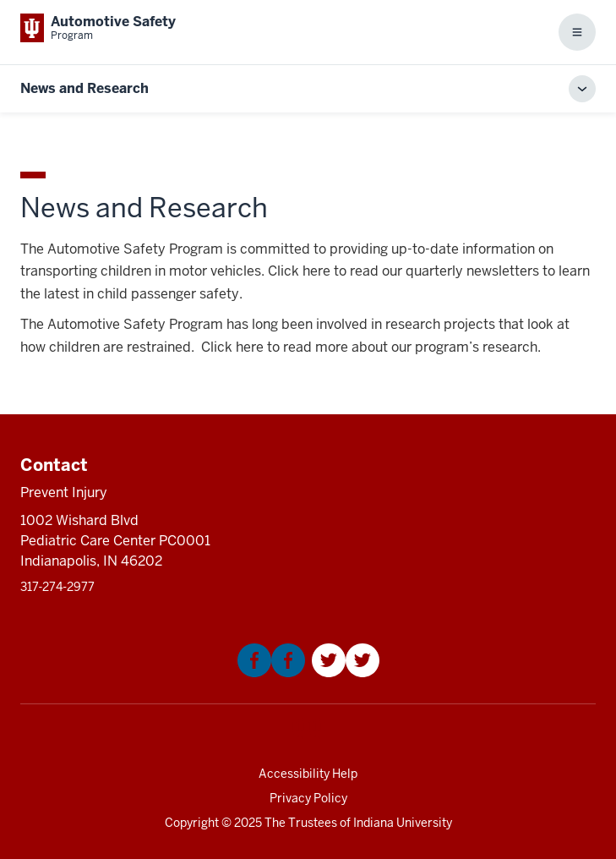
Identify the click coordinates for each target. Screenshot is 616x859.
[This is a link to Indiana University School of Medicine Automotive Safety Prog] (98, 28)
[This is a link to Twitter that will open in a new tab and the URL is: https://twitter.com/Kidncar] (346, 673)
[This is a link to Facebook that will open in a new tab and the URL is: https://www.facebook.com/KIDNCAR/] (271, 673)
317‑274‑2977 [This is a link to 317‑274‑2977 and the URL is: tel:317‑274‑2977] (57, 587)
